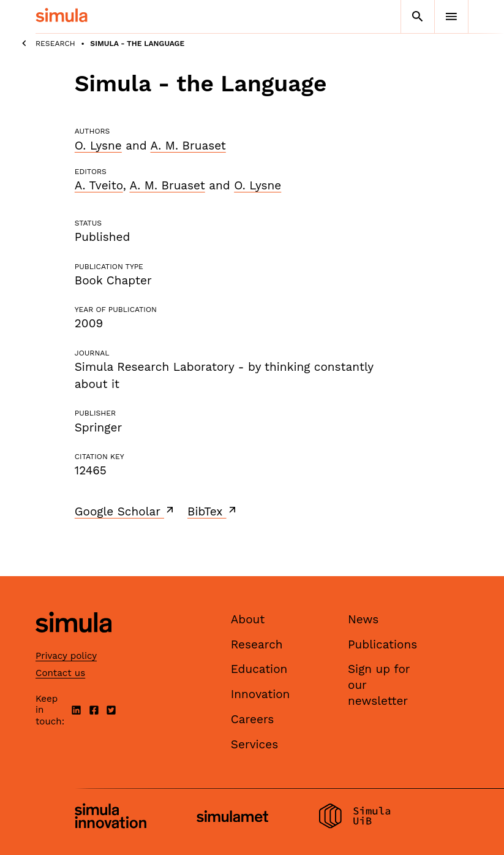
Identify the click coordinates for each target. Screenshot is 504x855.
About (248, 619)
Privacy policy (66, 656)
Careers (253, 719)
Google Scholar (125, 511)
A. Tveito (99, 185)
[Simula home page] (73, 643)
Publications (382, 644)
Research (55, 44)
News (363, 619)
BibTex (213, 511)
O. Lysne (98, 146)
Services (254, 744)
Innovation (261, 694)
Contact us (60, 673)
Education (259, 669)
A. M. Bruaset (188, 146)
